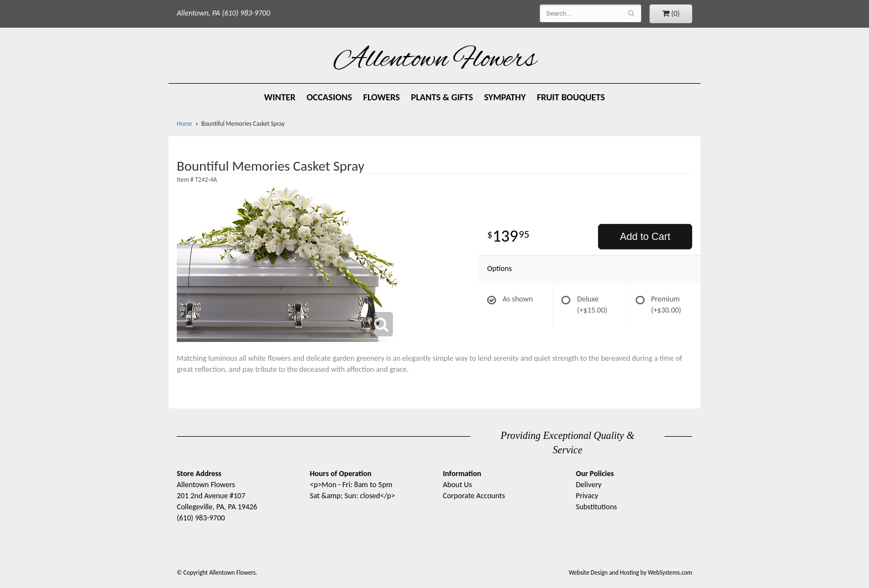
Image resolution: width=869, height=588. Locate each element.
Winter (280, 97)
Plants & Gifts (442, 97)
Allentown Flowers (435, 60)
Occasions (329, 97)
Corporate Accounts (474, 496)
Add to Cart (645, 237)
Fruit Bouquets (571, 97)
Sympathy (505, 97)
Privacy (587, 496)
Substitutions (596, 507)
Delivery (589, 485)
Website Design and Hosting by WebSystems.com (630, 572)
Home (184, 124)
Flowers (381, 97)
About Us (457, 485)
